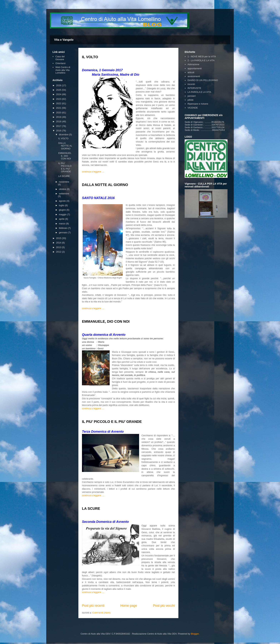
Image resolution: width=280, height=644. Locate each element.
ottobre (63, 189)
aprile (62, 219)
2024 (59, 94)
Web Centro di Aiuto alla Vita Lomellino (63, 70)
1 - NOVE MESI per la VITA (202, 56)
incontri (191, 84)
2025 (59, 90)
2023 (59, 99)
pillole (190, 100)
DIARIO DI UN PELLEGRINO (203, 80)
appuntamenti (195, 68)
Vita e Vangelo (64, 40)
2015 (59, 238)
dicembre (64, 134)
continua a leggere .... (93, 172)
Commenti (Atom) (101, 613)
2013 (59, 247)
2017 (59, 126)
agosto (63, 201)
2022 (59, 103)
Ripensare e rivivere (198, 104)
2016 (59, 131)
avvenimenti (194, 76)
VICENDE (193, 108)
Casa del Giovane (60, 58)
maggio (63, 214)
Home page (129, 606)
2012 (59, 252)
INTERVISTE (194, 88)
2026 (59, 85)
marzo (62, 224)
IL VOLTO (90, 57)
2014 (59, 243)
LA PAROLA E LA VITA (199, 92)
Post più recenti (93, 606)
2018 (59, 121)
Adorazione (193, 64)
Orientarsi (60, 63)
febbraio (63, 228)
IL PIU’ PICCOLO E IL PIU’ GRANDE (112, 422)
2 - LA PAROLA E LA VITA (201, 60)
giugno (63, 210)
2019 (59, 117)
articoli (191, 72)
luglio (62, 205)
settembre (64, 194)
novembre (64, 182)
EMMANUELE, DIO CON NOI (106, 321)
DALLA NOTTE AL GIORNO (105, 185)
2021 (59, 108)
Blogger (195, 634)
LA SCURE (91, 509)
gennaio (63, 232)
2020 (59, 113)
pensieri (192, 96)
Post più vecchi (164, 606)
